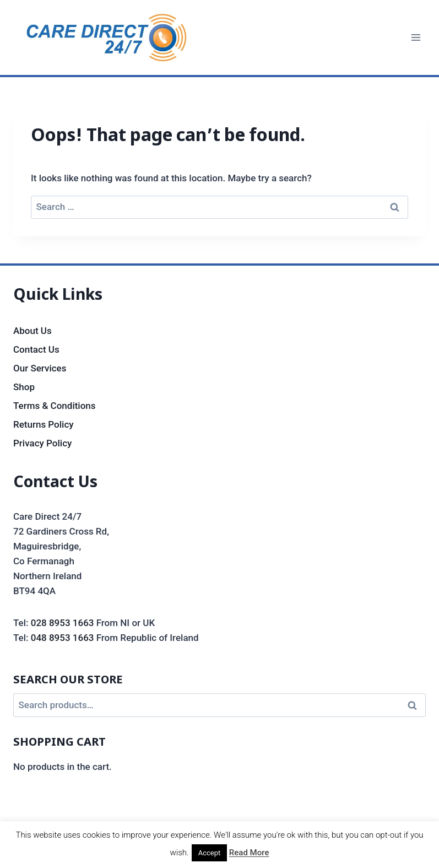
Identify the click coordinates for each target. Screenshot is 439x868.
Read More (249, 853)
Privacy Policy (42, 443)
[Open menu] (416, 37)
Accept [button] (210, 853)
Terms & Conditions (55, 406)
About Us (32, 331)
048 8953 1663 (63, 638)
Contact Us (36, 349)
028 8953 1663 (63, 623)
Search (415, 705)
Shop (24, 387)
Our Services (40, 368)
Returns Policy (44, 424)
